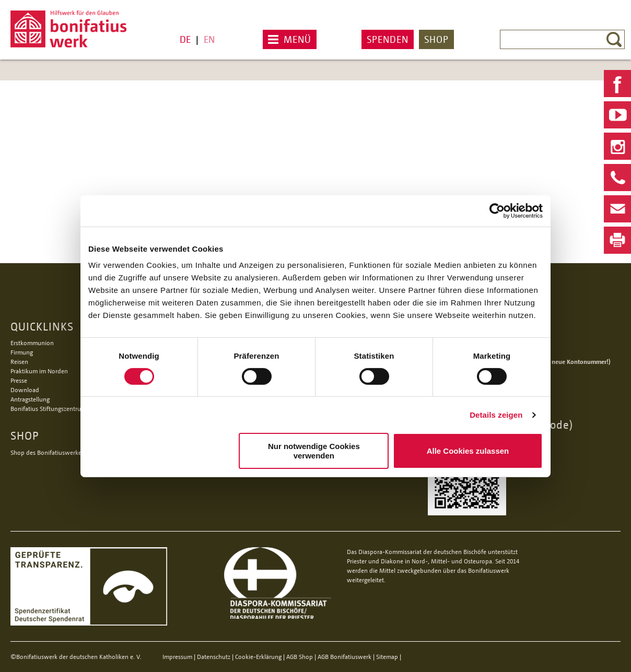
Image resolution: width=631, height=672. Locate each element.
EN (209, 39)
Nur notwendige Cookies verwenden (314, 451)
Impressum (177, 657)
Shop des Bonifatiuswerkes (47, 452)
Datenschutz (214, 657)
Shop (436, 39)
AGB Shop (300, 657)
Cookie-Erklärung (258, 657)
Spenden (388, 39)
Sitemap (387, 657)
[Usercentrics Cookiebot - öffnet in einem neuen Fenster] (497, 210)
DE (185, 39)
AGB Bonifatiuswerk (344, 657)
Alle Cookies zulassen (468, 451)
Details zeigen (496, 415)
